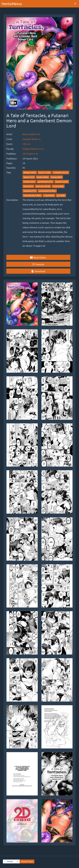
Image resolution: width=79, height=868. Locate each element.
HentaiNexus (12, 4)
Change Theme (27, 861)
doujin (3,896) (43, 177)
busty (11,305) (45, 172)
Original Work (33, 149)
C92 (26, 144)
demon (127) (29, 177)
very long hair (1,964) (32, 195)
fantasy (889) (56, 177)
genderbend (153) (45, 182)
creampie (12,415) (61, 172)
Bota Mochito (31, 134)
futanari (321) (29, 182)
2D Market (30, 154)
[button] (75, 4)
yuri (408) (61, 195)
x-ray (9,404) (49, 195)
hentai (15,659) (62, 182)
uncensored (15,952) (47, 191)
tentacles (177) (30, 191)
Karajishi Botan (32, 139)
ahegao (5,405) (30, 172)
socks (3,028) (58, 186)
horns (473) (28, 186)
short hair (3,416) (43, 186)
